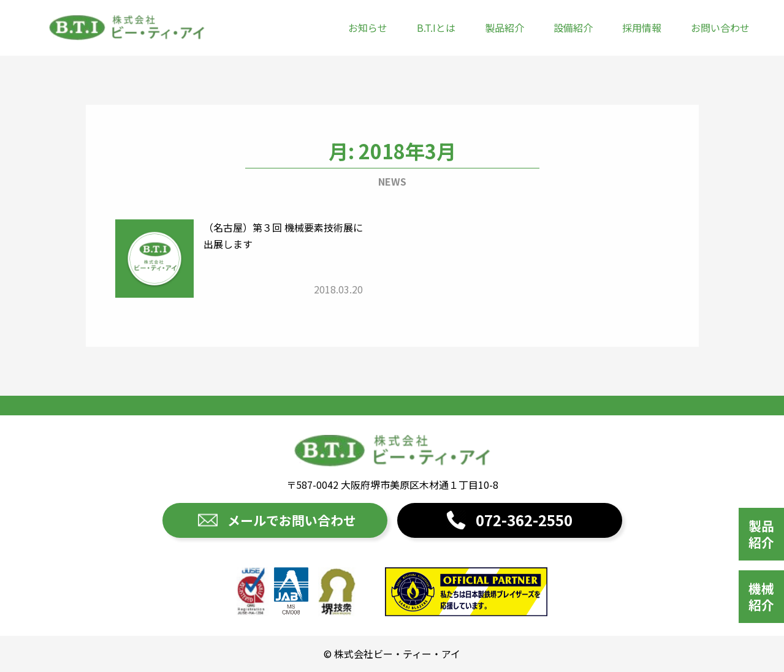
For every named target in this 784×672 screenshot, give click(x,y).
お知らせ (368, 28)
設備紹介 (573, 28)
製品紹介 (504, 28)
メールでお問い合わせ (292, 520)
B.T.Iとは (436, 28)
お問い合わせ (720, 28)
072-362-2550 (524, 520)
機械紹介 (761, 596)
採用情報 (642, 28)
